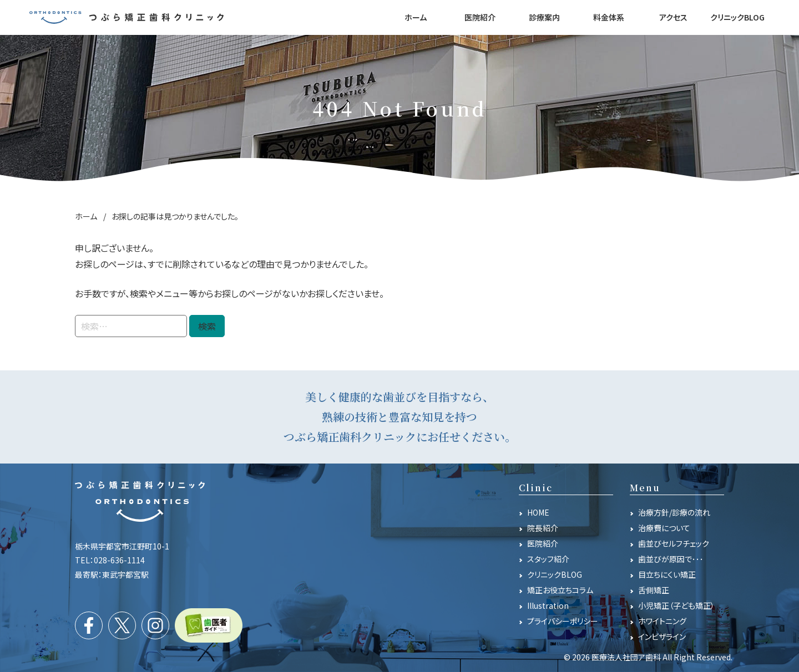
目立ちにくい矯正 (667, 574)
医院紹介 (543, 543)
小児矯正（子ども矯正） (676, 605)
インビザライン (662, 637)
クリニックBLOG (555, 574)
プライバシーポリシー (563, 621)
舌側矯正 (654, 590)
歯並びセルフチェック (674, 543)
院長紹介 (543, 528)
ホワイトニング (662, 621)
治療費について (664, 528)
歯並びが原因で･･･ (671, 559)
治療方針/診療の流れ (674, 512)
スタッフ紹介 (548, 559)
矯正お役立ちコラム (560, 590)
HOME (538, 512)
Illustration (548, 605)
